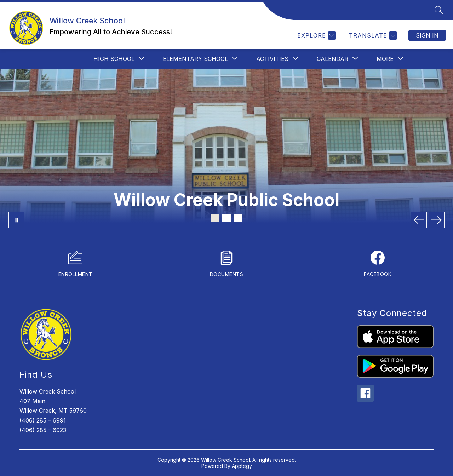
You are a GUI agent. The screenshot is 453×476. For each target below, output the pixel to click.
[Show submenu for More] (385, 59)
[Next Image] (437, 220)
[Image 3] (238, 218)
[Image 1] (215, 218)
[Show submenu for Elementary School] (195, 59)
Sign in (427, 35)
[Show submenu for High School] (114, 59)
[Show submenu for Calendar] (332, 59)
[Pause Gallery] (16, 220)
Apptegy (242, 466)
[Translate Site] (372, 36)
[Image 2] (226, 218)
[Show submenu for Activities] (272, 59)
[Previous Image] (419, 220)
